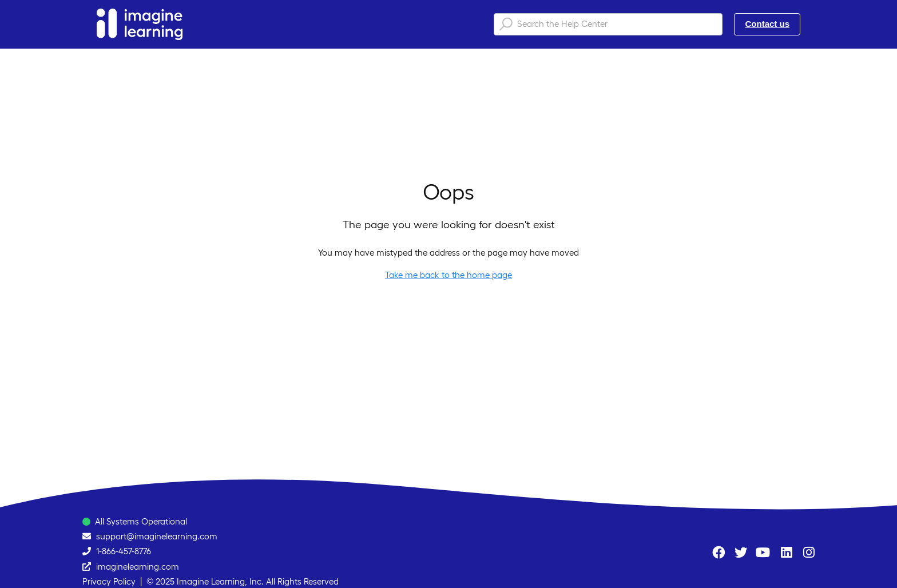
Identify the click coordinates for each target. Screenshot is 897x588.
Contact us (767, 24)
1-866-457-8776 (124, 551)
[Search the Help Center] (608, 24)
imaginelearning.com (138, 567)
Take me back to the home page (449, 275)
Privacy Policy (109, 581)
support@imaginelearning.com (157, 536)
